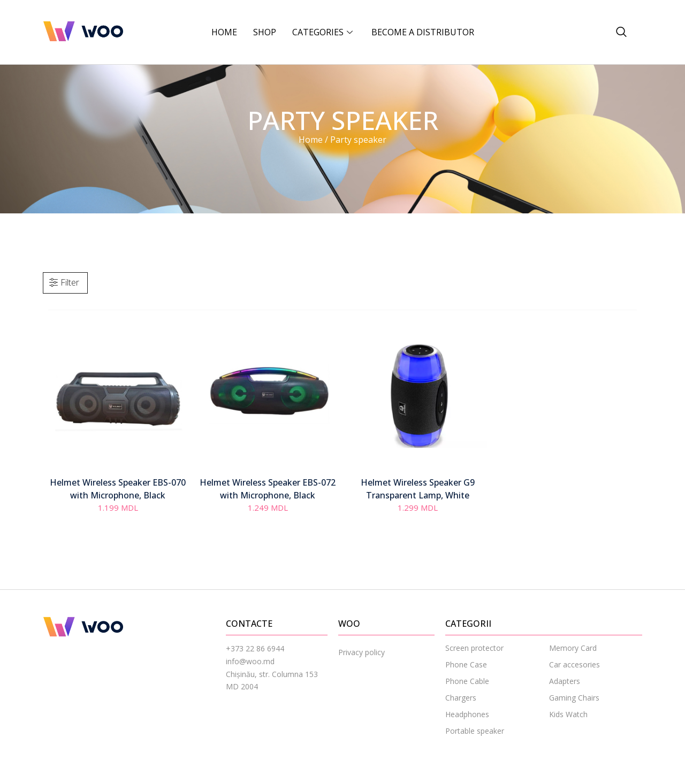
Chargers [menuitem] (461, 698)
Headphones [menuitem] (467, 714)
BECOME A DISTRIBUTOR (423, 32)
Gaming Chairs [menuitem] (574, 698)
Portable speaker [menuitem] (475, 731)
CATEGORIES (324, 32)
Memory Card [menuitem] (573, 648)
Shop (265, 32)
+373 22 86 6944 (255, 648)
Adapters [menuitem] (565, 681)
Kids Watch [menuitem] (568, 714)
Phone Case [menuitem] (466, 664)
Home (224, 32)
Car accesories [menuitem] (574, 664)
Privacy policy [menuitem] (361, 652)
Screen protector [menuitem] (474, 648)
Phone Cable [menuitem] (467, 681)
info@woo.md (250, 661)
